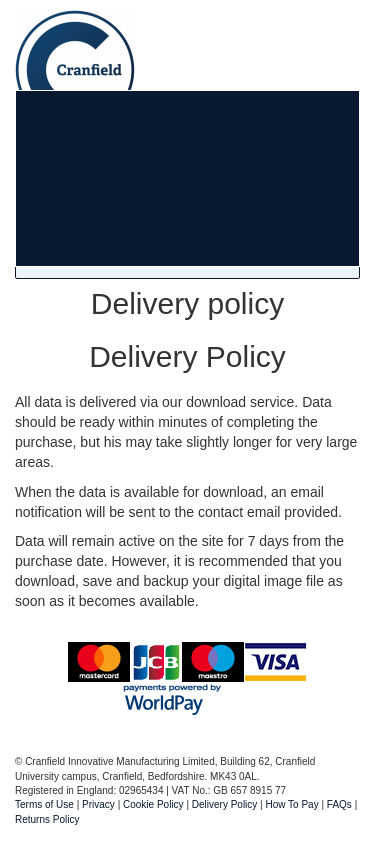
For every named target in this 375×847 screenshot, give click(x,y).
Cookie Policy (153, 804)
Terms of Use (44, 804)
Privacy (98, 804)
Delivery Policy (225, 804)
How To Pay (292, 804)
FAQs (339, 804)
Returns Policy (47, 819)
